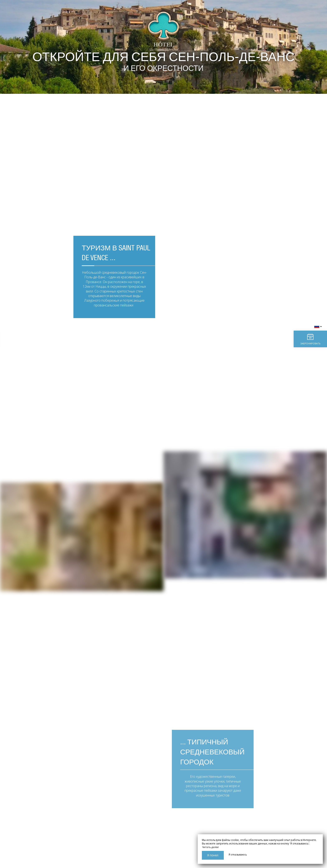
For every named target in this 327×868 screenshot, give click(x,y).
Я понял (213, 855)
